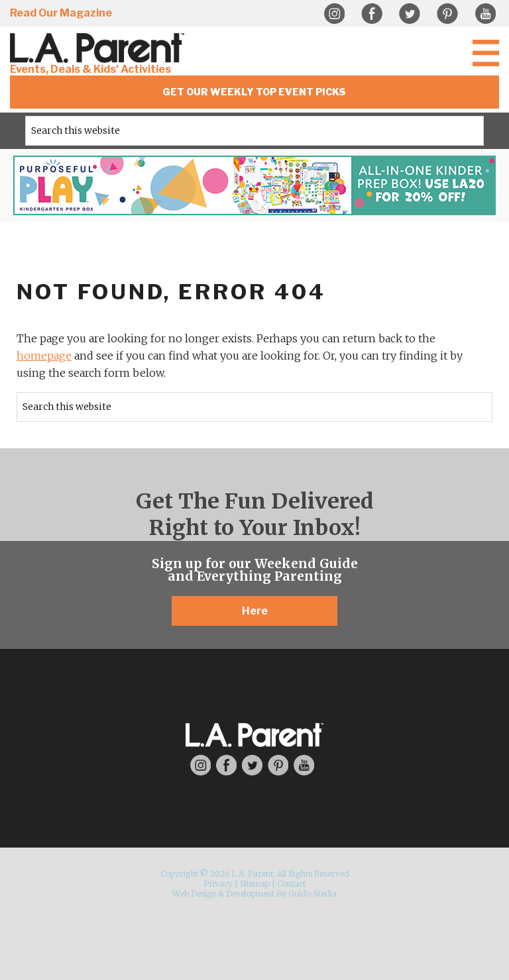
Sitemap (255, 884)
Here (255, 611)
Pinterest (447, 14)
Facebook (372, 14)
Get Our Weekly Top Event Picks (254, 92)
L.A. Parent (99, 48)
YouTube (485, 14)
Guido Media (312, 894)
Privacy (218, 884)
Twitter (410, 14)
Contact (291, 884)
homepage (44, 356)
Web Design (194, 894)
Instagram (334, 14)
